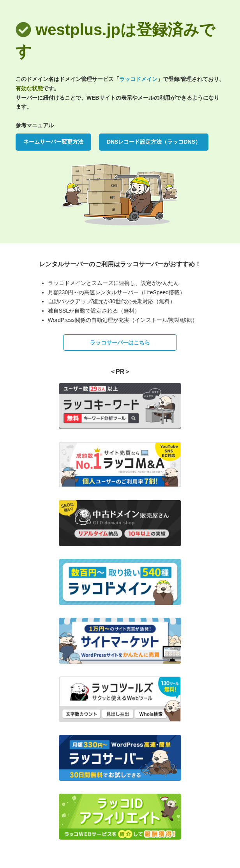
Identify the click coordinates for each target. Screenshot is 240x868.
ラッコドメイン (138, 79)
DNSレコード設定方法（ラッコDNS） (154, 142)
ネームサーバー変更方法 (53, 142)
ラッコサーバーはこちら (120, 343)
